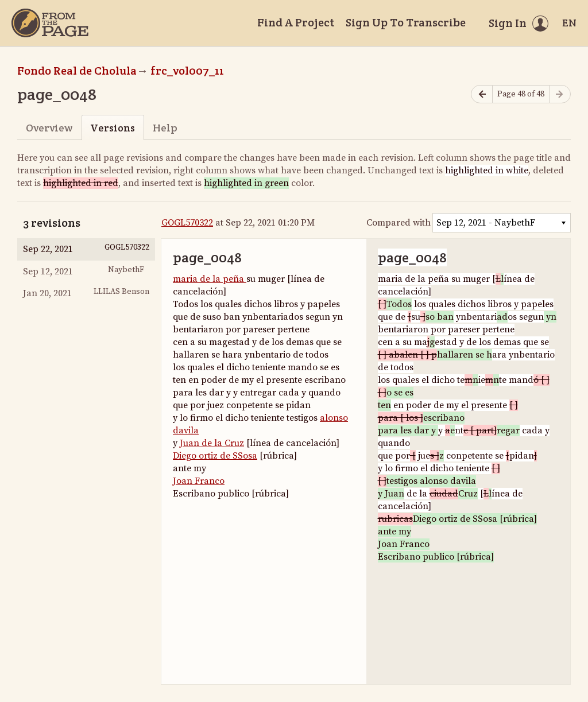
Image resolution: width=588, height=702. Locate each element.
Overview (49, 128)
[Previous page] (482, 94)
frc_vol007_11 (187, 71)
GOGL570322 (187, 223)
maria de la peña (210, 279)
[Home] (50, 23)
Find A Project (296, 22)
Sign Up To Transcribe (406, 22)
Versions (113, 128)
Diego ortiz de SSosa (215, 456)
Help (165, 128)
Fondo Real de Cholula (77, 71)
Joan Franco (199, 481)
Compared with (399, 223)
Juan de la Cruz (212, 443)
